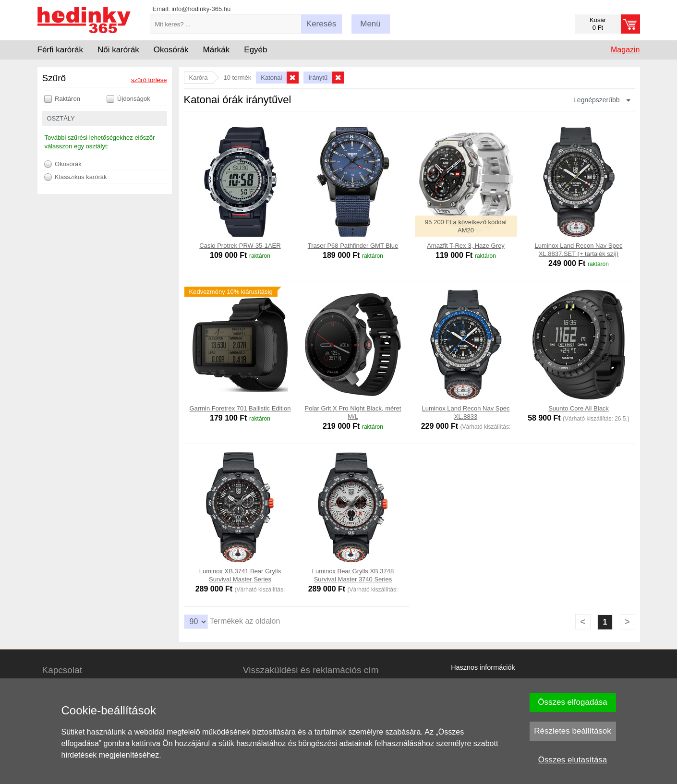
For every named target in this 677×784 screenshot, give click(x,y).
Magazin (625, 50)
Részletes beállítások (573, 731)
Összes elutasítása (573, 760)
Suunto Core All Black (579, 408)
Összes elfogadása (573, 702)
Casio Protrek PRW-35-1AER (240, 246)
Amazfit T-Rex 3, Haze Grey (466, 246)
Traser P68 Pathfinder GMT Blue (353, 246)
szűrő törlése (149, 80)
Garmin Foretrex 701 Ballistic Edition (240, 408)
